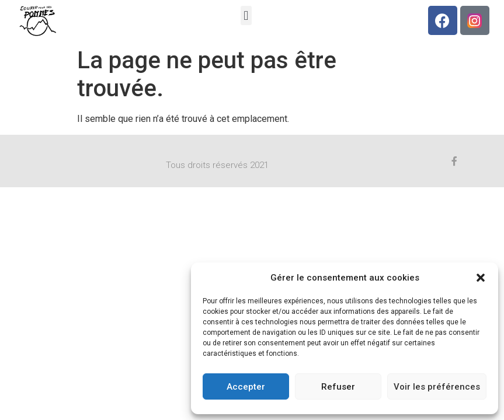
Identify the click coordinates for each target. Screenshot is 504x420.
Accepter (246, 387)
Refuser (338, 387)
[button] (481, 278)
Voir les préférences (437, 387)
